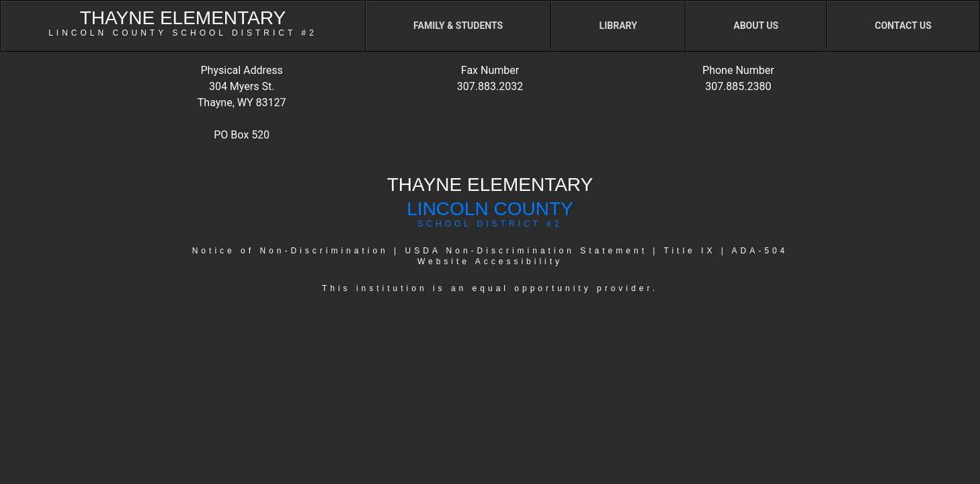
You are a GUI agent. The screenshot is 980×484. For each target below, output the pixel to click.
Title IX (690, 251)
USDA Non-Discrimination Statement (526, 251)
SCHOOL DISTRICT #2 (490, 224)
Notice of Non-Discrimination (290, 251)
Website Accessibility (490, 261)
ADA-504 (760, 251)
